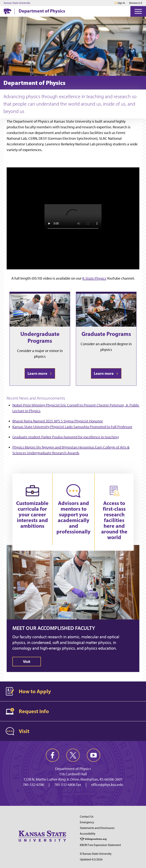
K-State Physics (94, 278)
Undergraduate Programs (40, 337)
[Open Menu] (138, 11)
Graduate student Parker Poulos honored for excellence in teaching (66, 437)
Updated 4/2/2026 (91, 859)
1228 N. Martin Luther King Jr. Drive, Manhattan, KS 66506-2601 (73, 779)
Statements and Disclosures (97, 828)
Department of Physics (42, 11)
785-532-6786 (33, 785)
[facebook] (52, 755)
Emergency (87, 822)
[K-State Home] (8, 11)
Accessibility (88, 834)
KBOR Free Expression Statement (100, 845)
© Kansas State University (96, 854)
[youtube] (94, 755)
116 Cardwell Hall (73, 774)
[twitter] (73, 755)
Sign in (121, 3)
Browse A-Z (136, 3)
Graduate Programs (106, 334)
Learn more (40, 373)
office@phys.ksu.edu (107, 785)
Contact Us (87, 817)
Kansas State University (17, 3)
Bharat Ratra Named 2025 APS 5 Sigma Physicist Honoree (58, 421)
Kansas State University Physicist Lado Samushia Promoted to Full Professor (72, 427)
